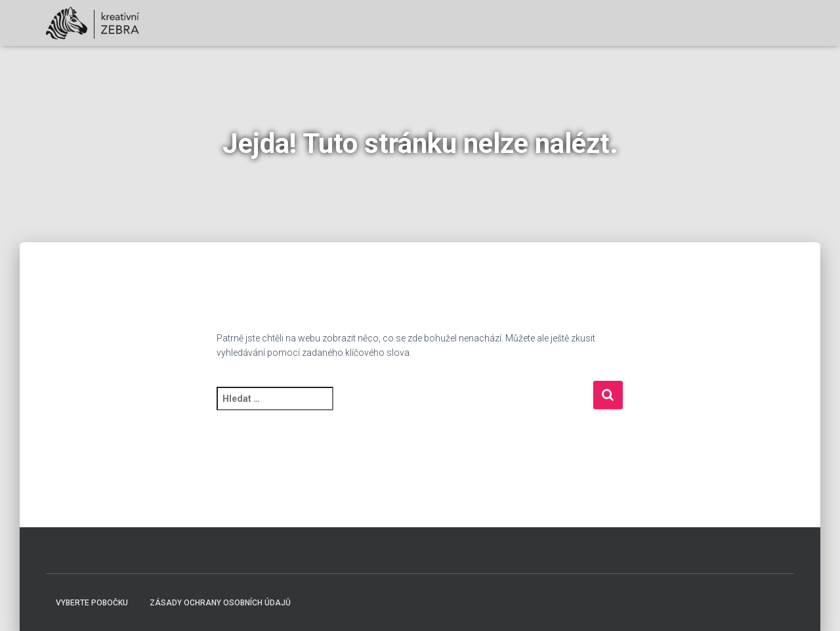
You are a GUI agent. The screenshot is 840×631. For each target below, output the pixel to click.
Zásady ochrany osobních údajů (220, 603)
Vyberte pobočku (92, 603)
